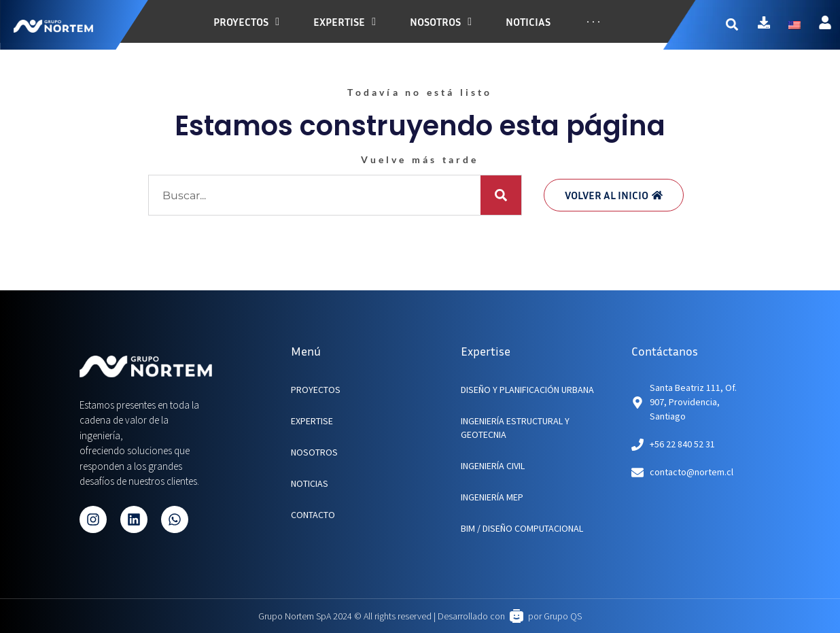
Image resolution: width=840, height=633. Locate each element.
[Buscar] (501, 195)
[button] (740, 25)
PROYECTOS (316, 390)
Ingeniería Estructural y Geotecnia (515, 428)
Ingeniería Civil (493, 466)
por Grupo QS (555, 616)
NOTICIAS (310, 483)
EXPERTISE (312, 421)
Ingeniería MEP (492, 497)
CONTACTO (313, 515)
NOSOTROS (314, 452)
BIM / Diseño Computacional (522, 528)
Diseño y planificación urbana (527, 390)
